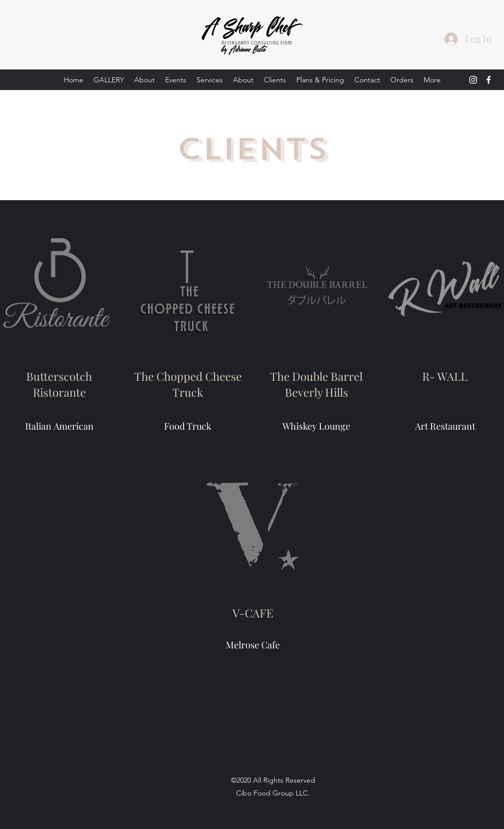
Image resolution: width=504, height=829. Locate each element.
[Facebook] (489, 80)
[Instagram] (473, 80)
